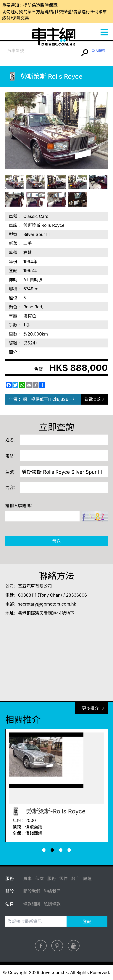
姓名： (12, 440)
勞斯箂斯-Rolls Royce (47, 811)
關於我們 (32, 891)
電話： (12, 456)
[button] (44, 850)
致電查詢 (93, 399)
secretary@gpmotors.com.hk (47, 604)
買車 (28, 878)
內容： (12, 487)
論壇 (88, 878)
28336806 (76, 595)
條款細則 (32, 904)
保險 (39, 878)
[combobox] (43, 51)
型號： (12, 472)
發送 (56, 541)
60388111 (27, 595)
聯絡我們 (52, 891)
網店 (75, 878)
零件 (64, 878)
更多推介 (90, 708)
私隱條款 (52, 904)
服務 (51, 878)
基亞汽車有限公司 (35, 586)
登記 (87, 921)
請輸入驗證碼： (20, 506)
